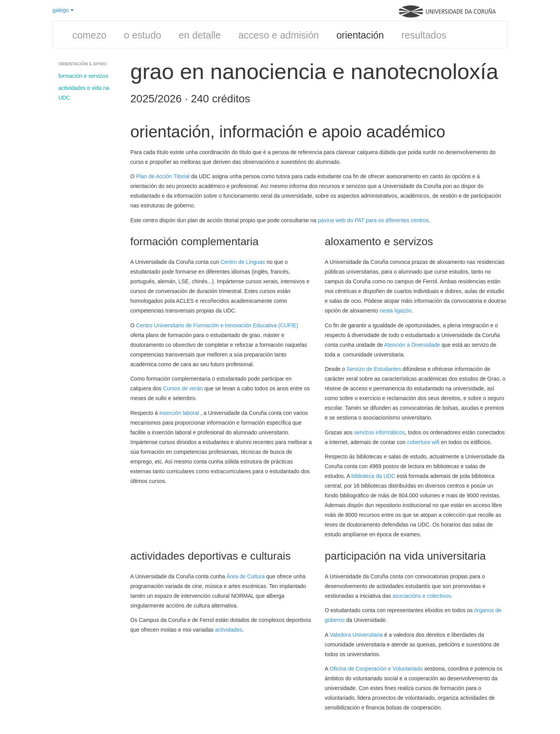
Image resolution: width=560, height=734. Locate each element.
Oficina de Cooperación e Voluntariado (376, 669)
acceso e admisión (279, 35)
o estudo (143, 35)
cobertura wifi (423, 442)
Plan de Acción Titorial (163, 176)
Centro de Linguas (243, 262)
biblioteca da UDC (374, 476)
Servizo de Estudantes (374, 369)
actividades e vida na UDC (84, 93)
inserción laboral (180, 413)
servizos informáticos (379, 432)
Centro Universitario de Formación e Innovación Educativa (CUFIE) (217, 325)
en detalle (199, 35)
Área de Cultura (246, 576)
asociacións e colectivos (422, 596)
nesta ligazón (396, 311)
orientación (360, 35)
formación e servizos (83, 76)
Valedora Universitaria (356, 635)
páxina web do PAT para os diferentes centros (374, 220)
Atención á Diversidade (412, 345)
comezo (89, 35)
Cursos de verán (183, 388)
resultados (424, 35)
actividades (229, 630)
